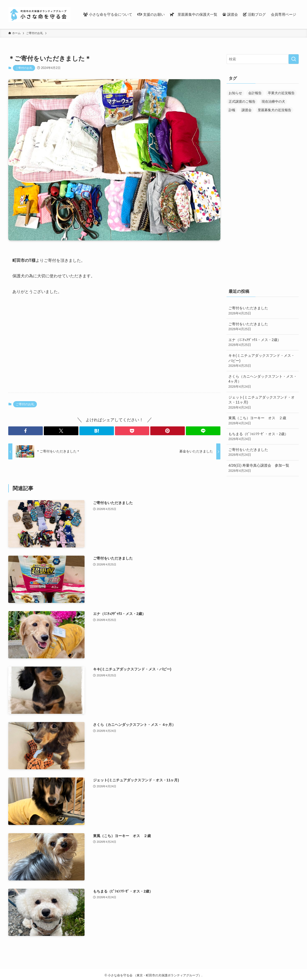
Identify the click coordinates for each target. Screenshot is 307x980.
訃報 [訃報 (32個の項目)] (232, 110)
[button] (26, 431)
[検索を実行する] (294, 59)
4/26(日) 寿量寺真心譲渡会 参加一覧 (263, 468)
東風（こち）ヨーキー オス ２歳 (263, 421)
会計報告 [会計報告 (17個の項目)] (255, 93)
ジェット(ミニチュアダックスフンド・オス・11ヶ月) (263, 403)
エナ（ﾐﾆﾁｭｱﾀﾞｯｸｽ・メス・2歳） (263, 343)
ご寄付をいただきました (263, 311)
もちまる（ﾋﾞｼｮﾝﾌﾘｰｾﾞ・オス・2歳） (263, 437)
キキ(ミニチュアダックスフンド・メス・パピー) (263, 361)
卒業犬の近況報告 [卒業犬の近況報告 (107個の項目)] (281, 93)
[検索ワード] (263, 59)
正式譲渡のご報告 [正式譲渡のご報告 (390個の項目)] (242, 102)
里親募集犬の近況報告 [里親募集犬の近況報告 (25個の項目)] (275, 110)
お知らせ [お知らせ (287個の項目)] (235, 93)
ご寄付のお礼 (24, 68)
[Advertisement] (114, 348)
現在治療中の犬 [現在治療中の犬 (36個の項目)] (273, 102)
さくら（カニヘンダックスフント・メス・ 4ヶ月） (263, 382)
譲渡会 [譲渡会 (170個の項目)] (247, 110)
